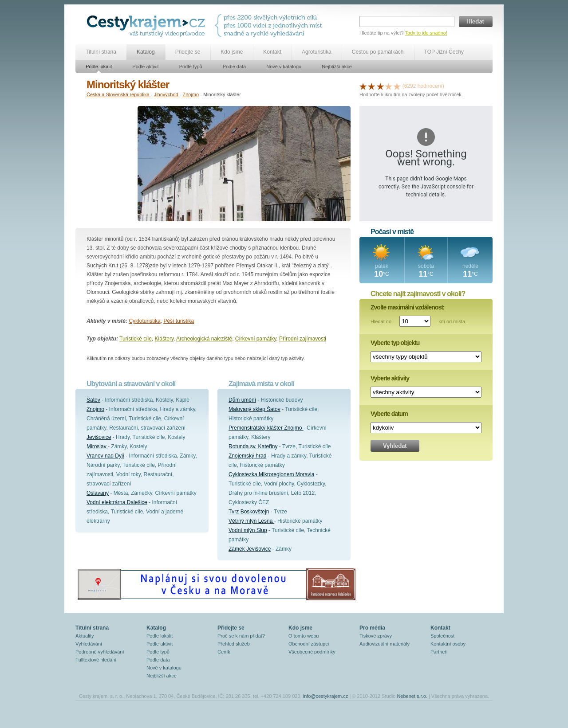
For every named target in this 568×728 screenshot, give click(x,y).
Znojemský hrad (247, 456)
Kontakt (272, 52)
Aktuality (85, 636)
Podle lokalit (99, 67)
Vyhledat (395, 446)
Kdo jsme (232, 52)
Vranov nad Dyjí (105, 456)
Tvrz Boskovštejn (249, 512)
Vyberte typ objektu (395, 343)
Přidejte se (188, 52)
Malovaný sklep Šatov (254, 409)
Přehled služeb (234, 644)
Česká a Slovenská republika (118, 94)
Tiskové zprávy (376, 636)
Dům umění (242, 400)
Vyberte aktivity (390, 378)
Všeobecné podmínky (312, 652)
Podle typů (191, 67)
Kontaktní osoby (448, 644)
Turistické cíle (136, 339)
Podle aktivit (145, 67)
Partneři (439, 652)
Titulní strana (101, 52)
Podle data (235, 67)
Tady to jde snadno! (426, 33)
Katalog (146, 52)
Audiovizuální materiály (385, 644)
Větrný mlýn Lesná (251, 521)
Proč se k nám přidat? (241, 636)
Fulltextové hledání (96, 660)
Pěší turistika (179, 321)
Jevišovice (99, 437)
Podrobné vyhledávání (100, 652)
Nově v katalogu (284, 67)
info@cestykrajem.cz (326, 696)
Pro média (372, 628)
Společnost (442, 636)
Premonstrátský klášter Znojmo (266, 428)
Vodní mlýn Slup (248, 530)
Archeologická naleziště (204, 339)
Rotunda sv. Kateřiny (253, 446)
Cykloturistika (144, 321)
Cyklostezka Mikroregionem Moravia (271, 474)
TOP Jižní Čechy (444, 52)
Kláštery (164, 339)
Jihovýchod (166, 94)
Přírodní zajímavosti (303, 339)
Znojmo (191, 94)
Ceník (224, 652)
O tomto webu (304, 636)
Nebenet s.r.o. (412, 696)
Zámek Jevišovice (250, 549)
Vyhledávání (89, 644)
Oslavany (98, 493)
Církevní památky (256, 339)
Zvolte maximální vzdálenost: (408, 307)
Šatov (93, 400)
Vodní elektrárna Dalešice (117, 502)
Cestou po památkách (378, 52)
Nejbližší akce (337, 67)
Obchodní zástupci (309, 644)
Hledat (476, 22)
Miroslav (97, 446)
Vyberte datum (389, 414)
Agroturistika (317, 52)
